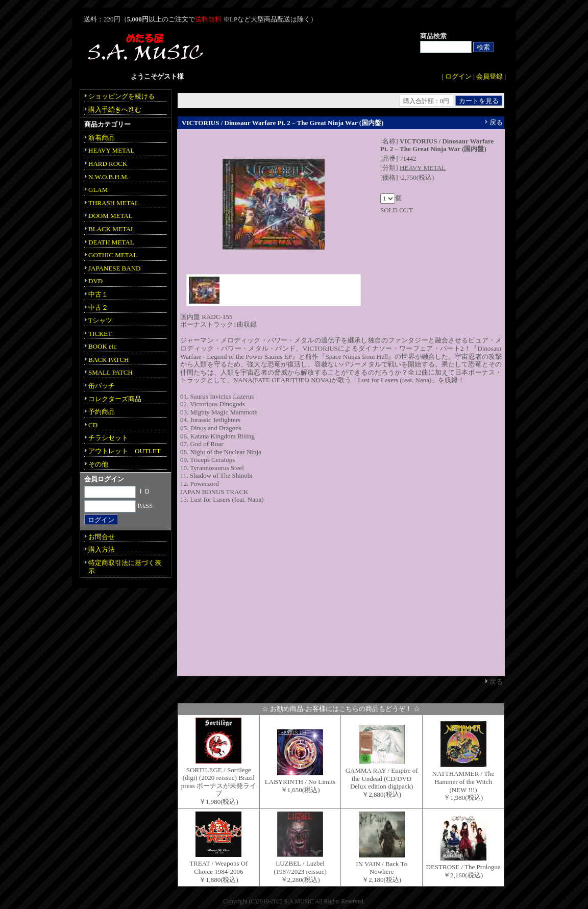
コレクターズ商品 (115, 399)
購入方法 (102, 549)
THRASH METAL (114, 203)
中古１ (98, 294)
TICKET (100, 334)
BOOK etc (102, 346)
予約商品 (102, 412)
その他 (98, 464)
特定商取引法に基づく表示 (125, 567)
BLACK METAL (112, 229)
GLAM (98, 190)
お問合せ (102, 537)
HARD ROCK (108, 164)
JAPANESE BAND (114, 268)
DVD (95, 281)
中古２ (98, 308)
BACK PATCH (108, 360)
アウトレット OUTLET (125, 451)
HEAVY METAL (423, 168)
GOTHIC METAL (113, 255)
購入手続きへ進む (115, 109)
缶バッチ (102, 386)
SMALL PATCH (111, 372)
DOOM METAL (111, 216)
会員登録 (489, 76)
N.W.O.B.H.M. (108, 177)
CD (93, 425)
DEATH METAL (111, 242)
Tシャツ (100, 320)
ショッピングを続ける (121, 96)
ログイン (458, 76)
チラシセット (108, 438)
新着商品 (102, 138)
